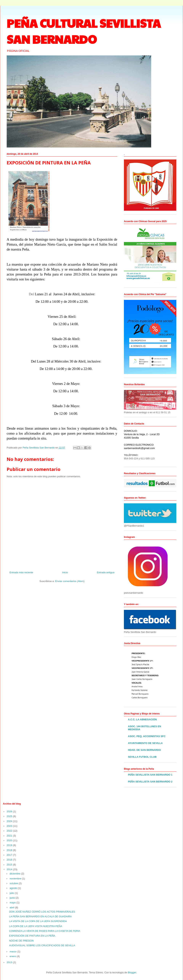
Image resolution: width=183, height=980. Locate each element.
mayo (13, 903)
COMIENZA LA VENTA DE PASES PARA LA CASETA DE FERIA (45, 931)
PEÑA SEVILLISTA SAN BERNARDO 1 (150, 775)
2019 (10, 845)
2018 (10, 850)
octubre (14, 883)
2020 (10, 840)
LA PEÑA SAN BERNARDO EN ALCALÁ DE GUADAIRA (40, 916)
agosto (14, 888)
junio (13, 898)
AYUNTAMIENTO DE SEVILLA (145, 743)
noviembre (16, 879)
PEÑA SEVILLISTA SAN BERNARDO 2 (150, 782)
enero (13, 956)
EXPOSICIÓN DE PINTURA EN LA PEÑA (32, 936)
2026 (10, 811)
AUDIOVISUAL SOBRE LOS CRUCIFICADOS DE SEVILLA (42, 945)
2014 (10, 869)
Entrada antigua (106, 572)
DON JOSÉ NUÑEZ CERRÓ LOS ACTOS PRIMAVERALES (42, 912)
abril (12, 908)
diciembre (15, 874)
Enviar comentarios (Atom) (70, 581)
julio (12, 893)
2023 (10, 826)
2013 (10, 962)
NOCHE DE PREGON (21, 941)
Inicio (65, 572)
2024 (10, 821)
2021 (10, 836)
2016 (10, 860)
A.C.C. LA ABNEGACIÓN (142, 719)
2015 (10, 865)
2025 (10, 816)
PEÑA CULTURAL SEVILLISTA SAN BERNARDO (84, 31)
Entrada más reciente (21, 572)
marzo (14, 952)
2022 (10, 831)
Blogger (132, 972)
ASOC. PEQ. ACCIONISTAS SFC (147, 736)
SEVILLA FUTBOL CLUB (142, 757)
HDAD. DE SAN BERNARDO (144, 750)
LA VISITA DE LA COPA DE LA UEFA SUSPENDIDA (38, 921)
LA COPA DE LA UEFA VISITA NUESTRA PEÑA (35, 926)
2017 (10, 855)
